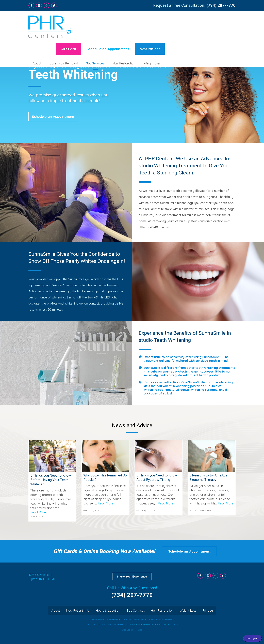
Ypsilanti (165, 624)
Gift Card (139, 20)
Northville (138, 624)
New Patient (221, 20)
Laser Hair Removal (134, 35)
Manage (138, 630)
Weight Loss (223, 35)
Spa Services (166, 35)
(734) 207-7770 (221, 5)
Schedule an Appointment (179, 20)
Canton (146, 624)
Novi (131, 624)
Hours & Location (108, 611)
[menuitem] (108, 35)
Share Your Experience (132, 577)
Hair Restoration (195, 35)
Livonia (154, 624)
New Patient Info (78, 611)
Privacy (208, 611)
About (108, 35)
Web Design (127, 630)
